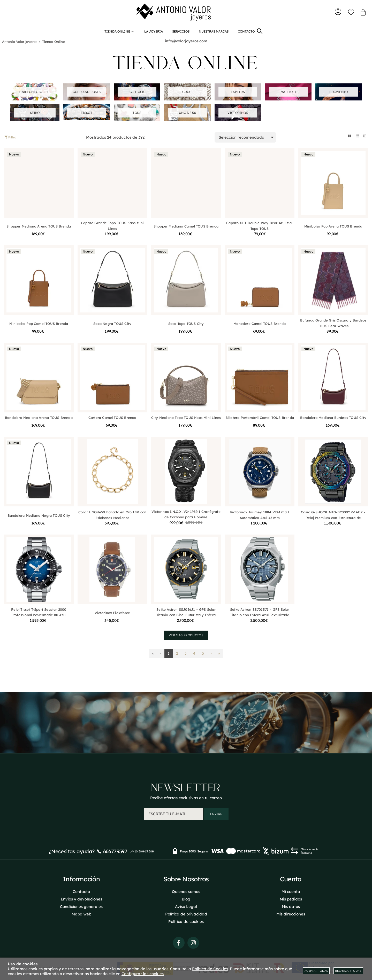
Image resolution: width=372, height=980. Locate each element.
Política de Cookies (210, 969)
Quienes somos (186, 891)
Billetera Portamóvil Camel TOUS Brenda (260, 422)
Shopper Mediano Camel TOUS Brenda (186, 231)
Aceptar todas (316, 971)
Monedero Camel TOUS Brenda (260, 328)
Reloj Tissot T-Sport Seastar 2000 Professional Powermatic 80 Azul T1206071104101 (39, 619)
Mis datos (291, 905)
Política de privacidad (186, 913)
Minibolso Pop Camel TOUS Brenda (39, 328)
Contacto (81, 891)
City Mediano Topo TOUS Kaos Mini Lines (186, 422)
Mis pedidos (291, 898)
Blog (186, 898)
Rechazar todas (348, 971)
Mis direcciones (291, 913)
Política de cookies (186, 920)
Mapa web (81, 913)
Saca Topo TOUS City (186, 328)
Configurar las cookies (143, 974)
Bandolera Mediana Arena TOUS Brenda (39, 422)
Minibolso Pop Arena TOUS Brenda (333, 231)
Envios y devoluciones (81, 898)
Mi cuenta (291, 891)
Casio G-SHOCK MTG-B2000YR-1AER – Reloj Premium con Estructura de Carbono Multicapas (333, 522)
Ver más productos (186, 640)
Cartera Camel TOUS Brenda (112, 422)
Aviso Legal (186, 905)
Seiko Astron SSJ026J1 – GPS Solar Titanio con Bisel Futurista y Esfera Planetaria (186, 619)
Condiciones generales (81, 905)
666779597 (115, 850)
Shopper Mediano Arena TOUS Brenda (39, 231)
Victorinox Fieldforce (112, 617)
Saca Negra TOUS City (112, 328)
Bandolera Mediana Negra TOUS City (39, 520)
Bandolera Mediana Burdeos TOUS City (333, 422)
